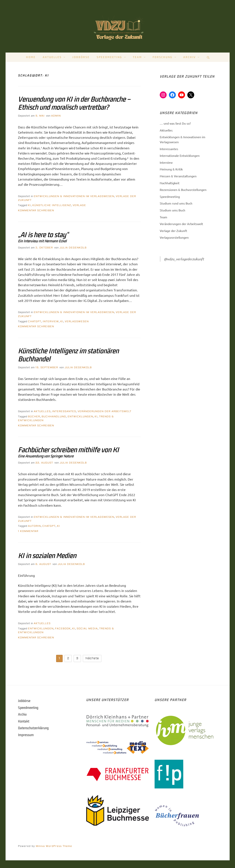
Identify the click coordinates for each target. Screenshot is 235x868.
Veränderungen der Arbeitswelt (104, 411)
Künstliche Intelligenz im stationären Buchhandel (68, 355)
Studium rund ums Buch (176, 203)
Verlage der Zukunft (173, 231)
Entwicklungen (80, 417)
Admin (56, 116)
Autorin (34, 526)
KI (29, 205)
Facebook (63, 629)
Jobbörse (81, 57)
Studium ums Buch (172, 210)
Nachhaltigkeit (170, 183)
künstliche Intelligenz (52, 205)
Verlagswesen (77, 321)
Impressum (26, 735)
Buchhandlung (54, 417)
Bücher (34, 417)
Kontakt (24, 721)
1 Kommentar (28, 531)
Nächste (92, 658)
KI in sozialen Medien (47, 556)
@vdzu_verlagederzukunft (184, 259)
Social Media (87, 629)
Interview (51, 321)
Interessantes (64, 411)
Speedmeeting (109, 57)
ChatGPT (35, 321)
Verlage (79, 205)
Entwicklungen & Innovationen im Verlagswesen (74, 196)
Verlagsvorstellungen (174, 237)
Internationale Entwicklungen (180, 155)
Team (137, 57)
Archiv (190, 57)
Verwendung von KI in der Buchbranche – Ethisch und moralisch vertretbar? (74, 103)
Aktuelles (52, 57)
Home (31, 57)
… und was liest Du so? (175, 123)
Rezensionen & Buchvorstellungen (183, 190)
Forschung (163, 57)
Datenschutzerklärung (33, 728)
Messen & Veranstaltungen (178, 176)
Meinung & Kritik (171, 169)
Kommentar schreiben (36, 210)
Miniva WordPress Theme (54, 846)
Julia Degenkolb (73, 248)
